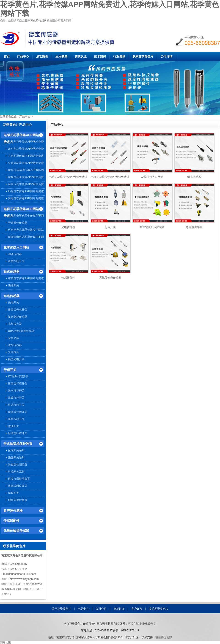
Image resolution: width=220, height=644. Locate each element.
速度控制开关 (16, 261)
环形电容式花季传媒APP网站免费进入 (26, 230)
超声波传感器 (13, 511)
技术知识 (100, 56)
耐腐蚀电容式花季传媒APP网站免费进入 (26, 237)
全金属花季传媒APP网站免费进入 (26, 164)
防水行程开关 (16, 391)
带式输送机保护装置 (18, 444)
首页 (7, 56)
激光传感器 (15, 345)
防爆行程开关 (16, 398)
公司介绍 (101, 609)
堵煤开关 (14, 493)
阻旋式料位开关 (18, 486)
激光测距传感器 (18, 317)
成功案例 (42, 56)
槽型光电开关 (16, 359)
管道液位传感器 (18, 223)
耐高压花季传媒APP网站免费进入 (26, 185)
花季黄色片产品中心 (17, 125)
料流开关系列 (16, 472)
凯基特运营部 (164, 637)
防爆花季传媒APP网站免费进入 (26, 199)
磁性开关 (14, 285)
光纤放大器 (15, 324)
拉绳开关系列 (16, 450)
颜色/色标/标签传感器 (21, 331)
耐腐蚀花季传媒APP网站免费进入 (26, 178)
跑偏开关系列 (16, 457)
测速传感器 (15, 254)
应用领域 (61, 56)
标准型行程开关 (18, 433)
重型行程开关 (16, 419)
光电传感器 (11, 296)
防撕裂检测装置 (18, 465)
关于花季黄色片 (61, 609)
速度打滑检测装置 (19, 479)
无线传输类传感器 (16, 531)
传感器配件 (11, 521)
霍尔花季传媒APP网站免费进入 (26, 279)
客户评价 (137, 609)
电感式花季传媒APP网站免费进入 (23, 136)
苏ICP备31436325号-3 (142, 624)
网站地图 (5, 642)
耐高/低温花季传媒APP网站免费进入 (26, 171)
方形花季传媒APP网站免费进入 (26, 156)
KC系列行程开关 (18, 376)
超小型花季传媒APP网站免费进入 (26, 149)
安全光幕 (14, 338)
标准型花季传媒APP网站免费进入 (26, 142)
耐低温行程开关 (18, 412)
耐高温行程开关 (18, 384)
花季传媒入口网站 (16, 247)
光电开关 (14, 303)
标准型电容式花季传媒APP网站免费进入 (26, 216)
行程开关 (10, 370)
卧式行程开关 (16, 405)
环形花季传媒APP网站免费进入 (26, 192)
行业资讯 (119, 56)
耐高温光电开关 (18, 310)
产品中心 (23, 56)
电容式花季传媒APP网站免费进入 (23, 210)
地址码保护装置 (18, 500)
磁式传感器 (11, 272)
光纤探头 (14, 352)
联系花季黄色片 (143, 56)
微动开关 (14, 426)
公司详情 (167, 56)
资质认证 (81, 56)
